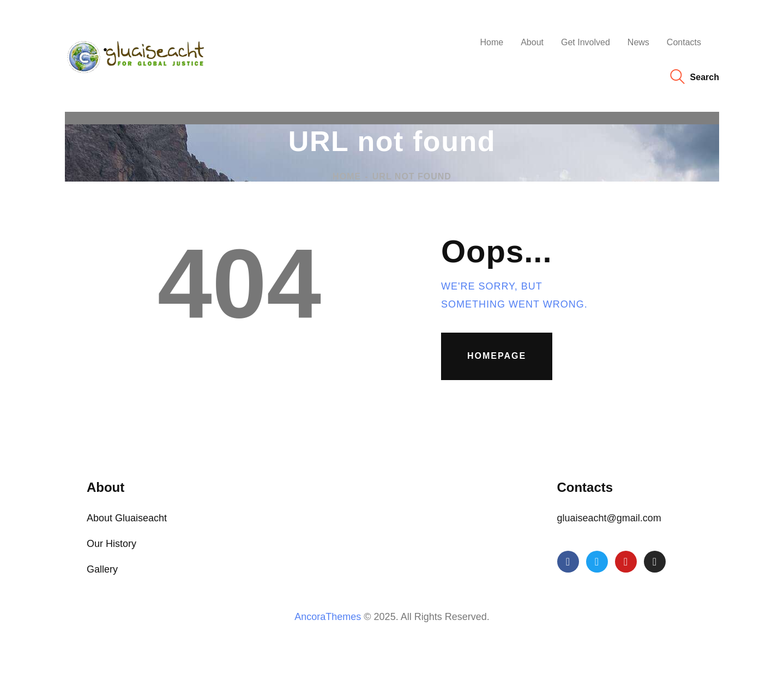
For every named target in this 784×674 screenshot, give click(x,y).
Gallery (102, 569)
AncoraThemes (328, 617)
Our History (111, 544)
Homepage (497, 356)
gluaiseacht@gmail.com (609, 518)
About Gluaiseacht (127, 518)
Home (347, 176)
